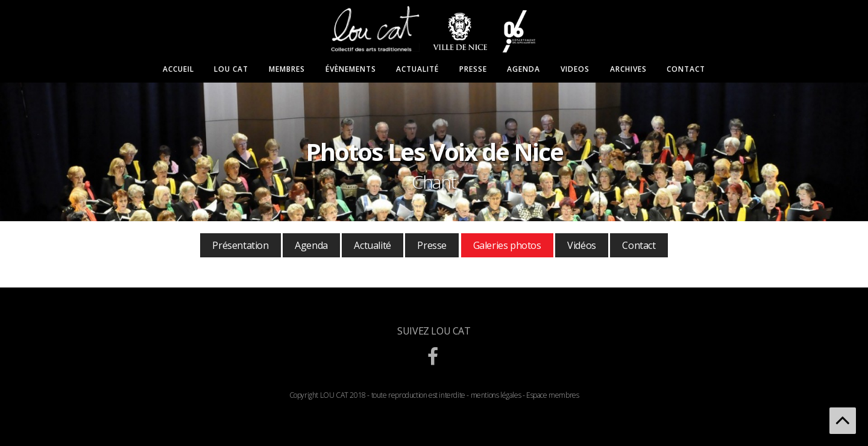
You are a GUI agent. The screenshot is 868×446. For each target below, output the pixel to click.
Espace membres (552, 395)
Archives (628, 69)
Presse (473, 69)
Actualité (417, 69)
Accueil (178, 69)
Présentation (240, 245)
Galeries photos (507, 245)
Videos (575, 69)
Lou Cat (231, 69)
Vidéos (582, 245)
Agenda (524, 69)
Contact (686, 69)
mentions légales (496, 395)
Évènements (351, 69)
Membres (287, 69)
